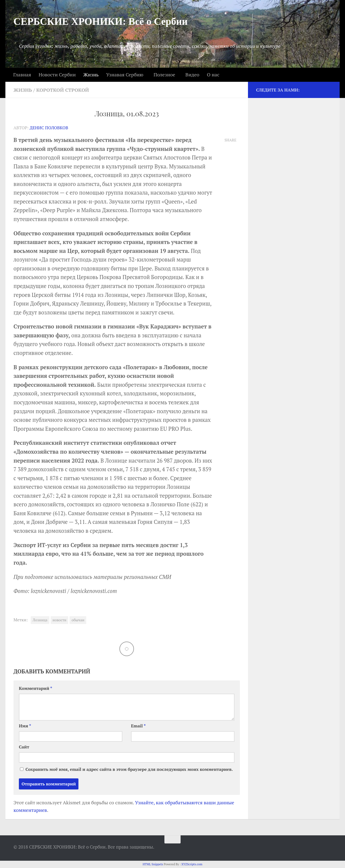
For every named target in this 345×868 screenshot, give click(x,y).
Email (138, 726)
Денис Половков (49, 128)
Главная (22, 74)
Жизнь (91, 74)
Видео (192, 74)
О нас (213, 74)
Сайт (24, 747)
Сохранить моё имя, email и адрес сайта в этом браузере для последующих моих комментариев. (129, 769)
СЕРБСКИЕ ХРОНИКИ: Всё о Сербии (101, 21)
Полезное (164, 74)
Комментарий (36, 688)
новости (60, 620)
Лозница (40, 620)
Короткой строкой (63, 90)
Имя (25, 726)
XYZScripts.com (192, 864)
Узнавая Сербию (125, 74)
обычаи (78, 620)
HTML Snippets (153, 864)
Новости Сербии (57, 74)
